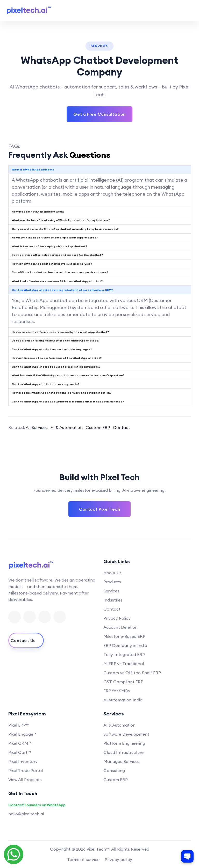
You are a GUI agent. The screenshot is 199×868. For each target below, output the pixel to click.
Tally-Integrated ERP (124, 654)
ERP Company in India (125, 645)
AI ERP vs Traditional (124, 664)
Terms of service (83, 859)
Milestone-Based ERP (124, 636)
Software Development (126, 734)
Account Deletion (120, 627)
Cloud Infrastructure (123, 752)
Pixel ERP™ (19, 725)
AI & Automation (67, 427)
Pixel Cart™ (20, 752)
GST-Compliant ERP (123, 682)
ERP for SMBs (117, 691)
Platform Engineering (124, 743)
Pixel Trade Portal (26, 770)
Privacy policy (118, 859)
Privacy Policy (117, 618)
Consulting (114, 770)
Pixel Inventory (23, 761)
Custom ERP (98, 427)
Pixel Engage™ (22, 734)
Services (111, 591)
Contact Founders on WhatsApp (37, 805)
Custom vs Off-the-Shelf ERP (132, 673)
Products (112, 582)
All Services (37, 427)
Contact (122, 427)
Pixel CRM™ (20, 743)
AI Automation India (123, 700)
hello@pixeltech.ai (26, 814)
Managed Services (122, 761)
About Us (112, 573)
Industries (113, 600)
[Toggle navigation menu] (188, 10)
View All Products (25, 780)
